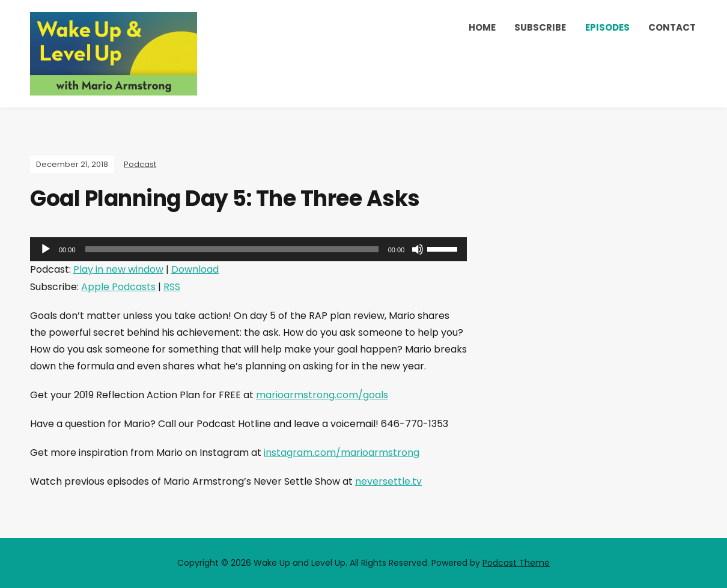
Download (195, 269)
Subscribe (540, 27)
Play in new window (118, 269)
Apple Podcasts (118, 287)
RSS (172, 287)
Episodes (607, 27)
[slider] (232, 249)
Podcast (140, 164)
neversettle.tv (388, 481)
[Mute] (418, 249)
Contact (672, 27)
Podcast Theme (516, 563)
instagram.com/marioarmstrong (342, 453)
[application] (248, 249)
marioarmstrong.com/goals (322, 395)
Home (482, 27)
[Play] (46, 249)
